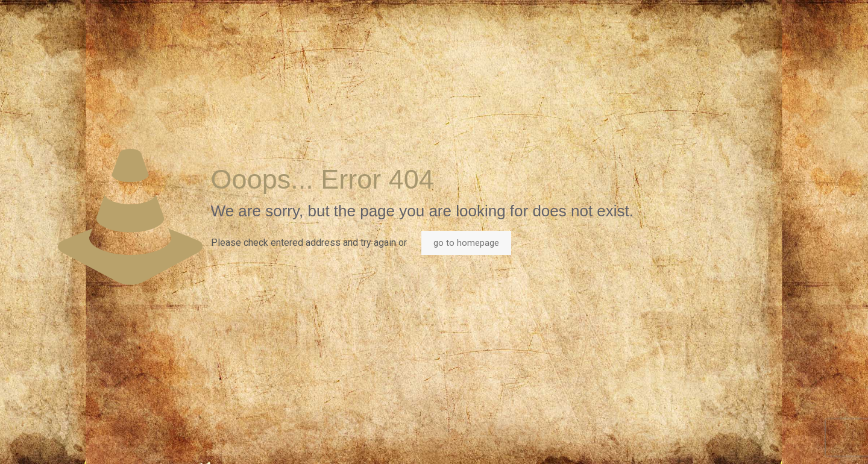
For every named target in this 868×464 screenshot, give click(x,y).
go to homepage (466, 243)
